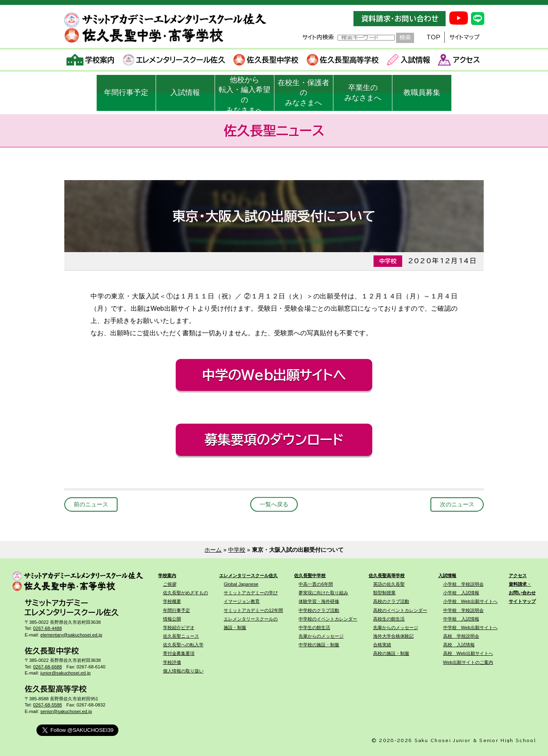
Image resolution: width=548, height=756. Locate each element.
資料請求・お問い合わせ (400, 19)
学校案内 (91, 60)
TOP (433, 37)
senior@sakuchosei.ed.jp (66, 711)
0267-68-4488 (48, 628)
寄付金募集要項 (179, 653)
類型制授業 (384, 593)
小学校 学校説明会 (463, 584)
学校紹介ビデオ (179, 627)
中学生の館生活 (314, 627)
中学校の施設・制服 (319, 645)
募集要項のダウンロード (274, 440)
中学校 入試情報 (461, 619)
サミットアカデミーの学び (251, 593)
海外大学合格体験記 (393, 636)
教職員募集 (422, 93)
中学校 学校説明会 (463, 610)
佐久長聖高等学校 (343, 60)
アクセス (459, 60)
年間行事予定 (126, 93)
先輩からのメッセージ (321, 636)
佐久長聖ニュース (181, 636)
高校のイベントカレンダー (400, 610)
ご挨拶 (170, 584)
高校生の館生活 (389, 619)
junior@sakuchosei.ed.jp (65, 673)
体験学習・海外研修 (319, 601)
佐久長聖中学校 (266, 60)
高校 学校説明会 (461, 636)
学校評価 (172, 662)
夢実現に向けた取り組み (323, 593)
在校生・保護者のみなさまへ (303, 93)
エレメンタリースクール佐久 (174, 60)
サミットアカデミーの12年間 (253, 610)
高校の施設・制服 (391, 653)
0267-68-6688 (48, 667)
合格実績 (382, 645)
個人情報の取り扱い (183, 671)
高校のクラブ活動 (391, 601)
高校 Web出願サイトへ (468, 653)
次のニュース (457, 504)
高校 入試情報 (459, 645)
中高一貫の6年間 (316, 584)
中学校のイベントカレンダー (328, 619)
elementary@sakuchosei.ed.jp (71, 635)
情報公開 (172, 619)
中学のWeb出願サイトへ (274, 375)
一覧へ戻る (274, 504)
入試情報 (409, 60)
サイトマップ (464, 37)
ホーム (213, 550)
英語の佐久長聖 (389, 584)
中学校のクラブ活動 (319, 610)
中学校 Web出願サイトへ (470, 627)
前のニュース (91, 504)
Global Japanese (241, 584)
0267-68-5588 (48, 705)
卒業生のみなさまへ (363, 93)
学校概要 (172, 601)
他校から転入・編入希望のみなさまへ (245, 93)
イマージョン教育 (242, 601)
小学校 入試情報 (461, 593)
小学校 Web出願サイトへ (470, 601)
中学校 (237, 550)
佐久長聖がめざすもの (186, 593)
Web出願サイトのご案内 (468, 662)
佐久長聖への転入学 (183, 645)
